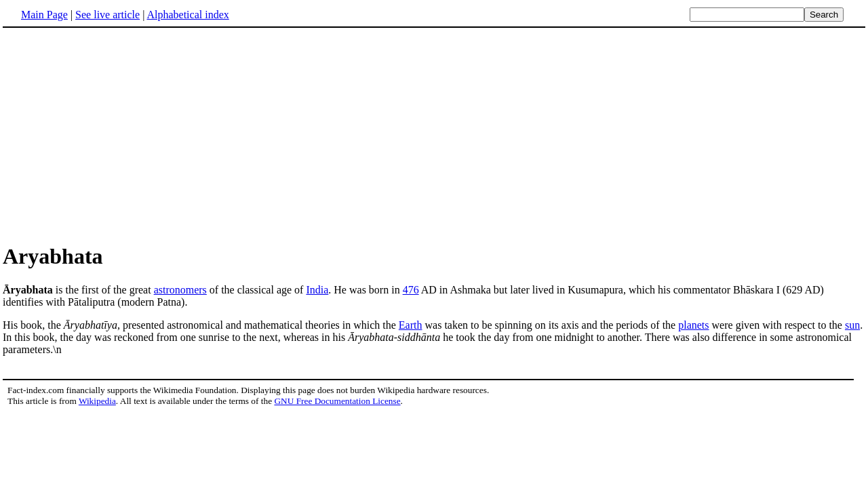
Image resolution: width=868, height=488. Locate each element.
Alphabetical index (188, 15)
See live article (107, 15)
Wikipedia (97, 401)
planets (693, 325)
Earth (411, 325)
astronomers (180, 290)
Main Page (44, 15)
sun (852, 325)
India (317, 290)
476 (411, 290)
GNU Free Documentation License (337, 401)
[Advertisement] (117, 135)
